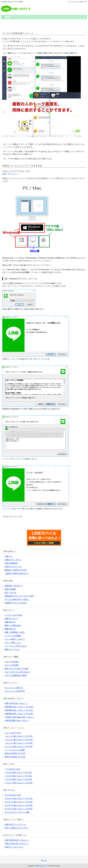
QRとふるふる (11, 593)
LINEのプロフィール (13, 567)
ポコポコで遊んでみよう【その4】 (19, 809)
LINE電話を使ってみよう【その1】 (19, 710)
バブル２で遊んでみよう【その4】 (19, 783)
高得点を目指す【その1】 (15, 753)
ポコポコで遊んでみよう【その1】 (19, 798)
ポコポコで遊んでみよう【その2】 (19, 802)
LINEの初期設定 (11, 563)
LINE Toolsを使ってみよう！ (16, 703)
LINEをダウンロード (13, 560)
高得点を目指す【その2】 (15, 757)
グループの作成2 (12, 665)
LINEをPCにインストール (15, 824)
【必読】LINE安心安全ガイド (17, 573)
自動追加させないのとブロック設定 (19, 596)
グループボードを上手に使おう (17, 672)
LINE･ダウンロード (10, 174)
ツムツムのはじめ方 (13, 733)
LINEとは (8, 556)
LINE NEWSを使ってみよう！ (17, 840)
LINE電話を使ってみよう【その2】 (19, 714)
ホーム (44, 860)
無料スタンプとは (12, 649)
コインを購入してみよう (15, 639)
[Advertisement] (44, 25)
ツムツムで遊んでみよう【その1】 (19, 736)
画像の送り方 (10, 622)
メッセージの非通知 (13, 636)
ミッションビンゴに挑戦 (15, 750)
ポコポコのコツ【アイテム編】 (17, 812)
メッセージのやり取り (14, 615)
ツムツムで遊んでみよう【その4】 (19, 747)
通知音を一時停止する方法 (16, 570)
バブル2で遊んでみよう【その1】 (18, 772)
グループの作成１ (12, 662)
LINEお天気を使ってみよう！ (17, 844)
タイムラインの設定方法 (15, 691)
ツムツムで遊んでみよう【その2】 (19, 740)
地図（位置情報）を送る (15, 632)
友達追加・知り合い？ (14, 586)
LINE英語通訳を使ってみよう (17, 721)
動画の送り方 (10, 629)
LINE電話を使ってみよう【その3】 (19, 707)
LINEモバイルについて (14, 847)
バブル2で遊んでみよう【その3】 (18, 779)
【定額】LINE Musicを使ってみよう (19, 717)
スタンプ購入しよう (13, 643)
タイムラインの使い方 (14, 688)
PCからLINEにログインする (16, 828)
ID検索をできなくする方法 (16, 603)
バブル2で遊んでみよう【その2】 (18, 776)
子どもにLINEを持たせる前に (17, 599)
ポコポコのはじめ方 (13, 795)
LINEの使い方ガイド (42, 866)
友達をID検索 (10, 589)
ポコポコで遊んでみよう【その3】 (19, 805)
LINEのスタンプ (11, 619)
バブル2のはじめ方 (12, 769)
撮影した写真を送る (13, 625)
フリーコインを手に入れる (16, 646)
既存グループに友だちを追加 (16, 669)
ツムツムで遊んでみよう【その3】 (19, 743)
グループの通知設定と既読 (16, 675)
